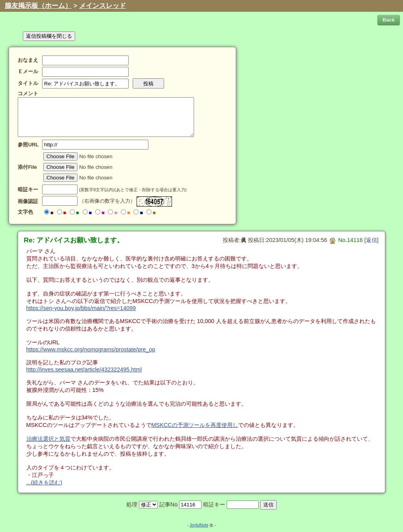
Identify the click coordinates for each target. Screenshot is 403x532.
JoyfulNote (199, 525)
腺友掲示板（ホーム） (38, 6)
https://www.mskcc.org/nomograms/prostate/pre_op (91, 349)
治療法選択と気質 (48, 439)
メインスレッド (103, 6)
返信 (372, 240)
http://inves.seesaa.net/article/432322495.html (84, 369)
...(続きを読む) (44, 482)
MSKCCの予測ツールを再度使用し (195, 425)
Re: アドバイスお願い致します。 (74, 240)
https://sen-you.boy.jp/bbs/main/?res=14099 (81, 308)
